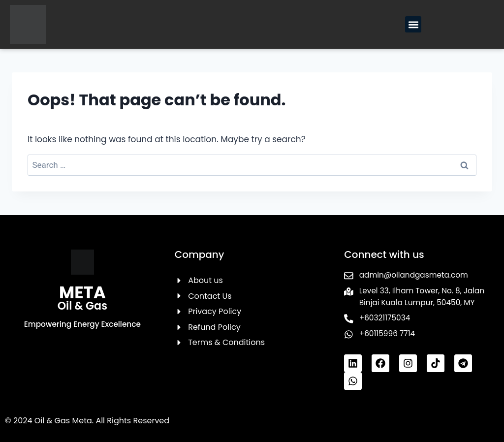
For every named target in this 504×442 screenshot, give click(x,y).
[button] (413, 24)
